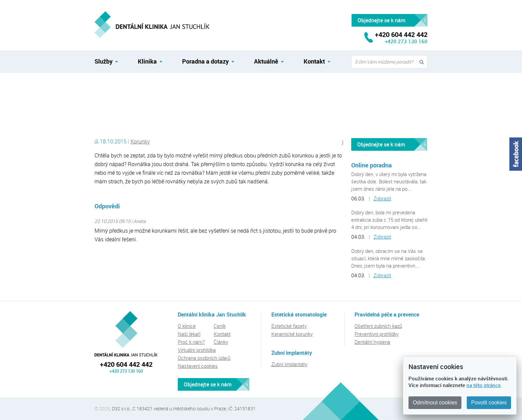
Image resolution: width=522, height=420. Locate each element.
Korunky (140, 141)
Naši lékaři (189, 334)
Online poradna (372, 165)
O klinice (187, 326)
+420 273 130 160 (406, 41)
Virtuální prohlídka (197, 350)
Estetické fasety (289, 326)
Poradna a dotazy (205, 61)
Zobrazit (382, 198)
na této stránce (484, 385)
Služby (104, 61)
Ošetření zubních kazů (378, 326)
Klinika (147, 61)
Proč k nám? (191, 342)
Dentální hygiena (372, 342)
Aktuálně (266, 61)
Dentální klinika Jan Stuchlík (123, 88)
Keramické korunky (292, 334)
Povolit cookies (489, 403)
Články (221, 342)
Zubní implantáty (289, 364)
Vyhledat (423, 62)
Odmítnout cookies (435, 403)
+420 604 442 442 (126, 364)
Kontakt (314, 61)
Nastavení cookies (198, 366)
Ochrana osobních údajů (204, 358)
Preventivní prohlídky (377, 334)
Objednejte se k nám (381, 144)
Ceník (220, 326)
